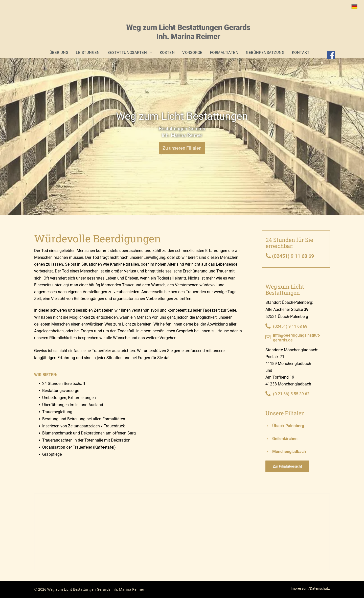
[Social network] (331, 56)
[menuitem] (62, 53)
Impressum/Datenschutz (310, 588)
